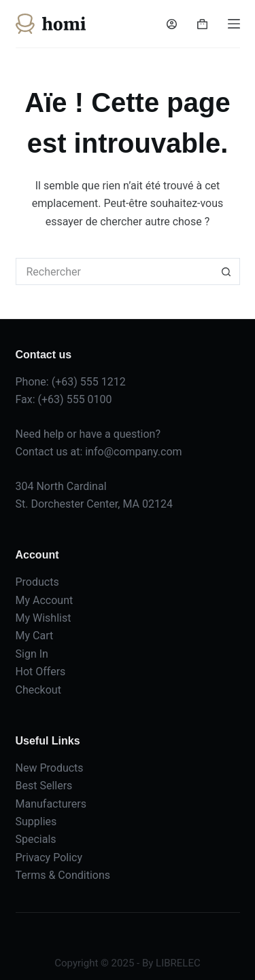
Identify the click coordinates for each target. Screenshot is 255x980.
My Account (45, 600)
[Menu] (234, 24)
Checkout (38, 690)
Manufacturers (51, 804)
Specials (36, 839)
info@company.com (133, 452)
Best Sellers (44, 786)
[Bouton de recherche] (226, 271)
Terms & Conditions (63, 875)
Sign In (32, 654)
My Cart (35, 636)
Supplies (36, 822)
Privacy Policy (49, 857)
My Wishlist (44, 618)
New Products (50, 768)
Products (37, 582)
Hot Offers (41, 672)
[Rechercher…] (114, 271)
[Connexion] (172, 24)
